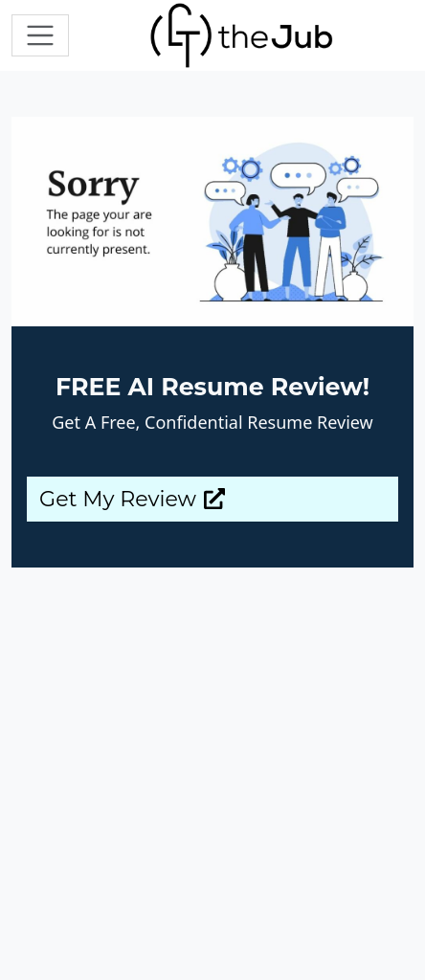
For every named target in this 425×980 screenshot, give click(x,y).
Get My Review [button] (132, 499)
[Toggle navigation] (40, 35)
